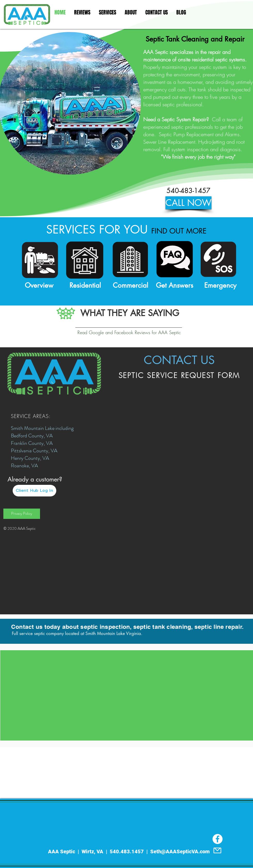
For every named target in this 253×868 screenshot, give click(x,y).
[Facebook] (218, 839)
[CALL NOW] (188, 203)
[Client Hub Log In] (34, 491)
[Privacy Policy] (22, 514)
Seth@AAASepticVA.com (180, 851)
